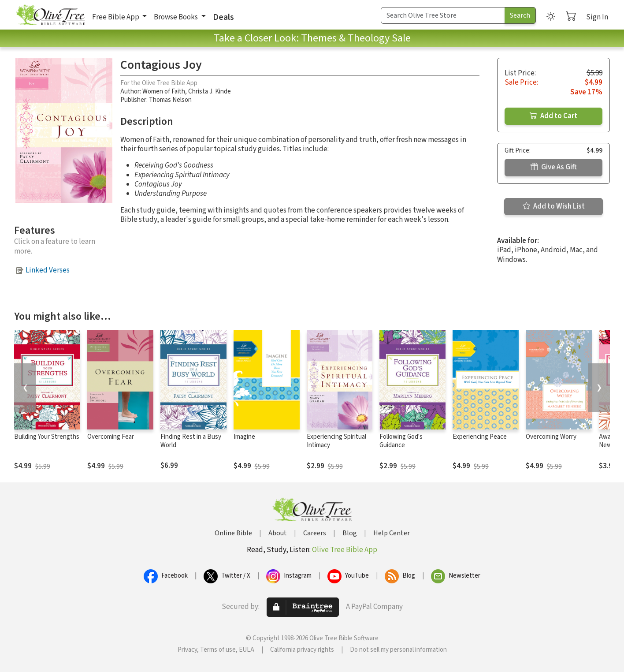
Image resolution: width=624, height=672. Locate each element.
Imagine (244, 437)
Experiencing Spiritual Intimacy (336, 441)
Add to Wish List (554, 206)
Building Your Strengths (47, 437)
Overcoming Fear (111, 437)
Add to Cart (553, 116)
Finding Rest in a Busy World (191, 441)
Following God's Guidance (401, 441)
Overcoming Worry (551, 437)
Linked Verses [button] (48, 270)
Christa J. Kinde (210, 91)
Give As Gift (554, 167)
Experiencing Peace (480, 437)
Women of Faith (164, 91)
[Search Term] (443, 15)
